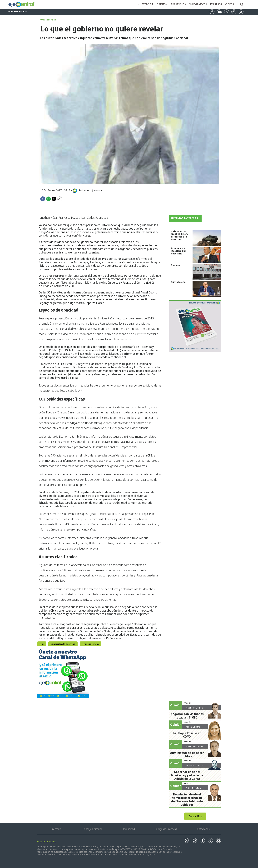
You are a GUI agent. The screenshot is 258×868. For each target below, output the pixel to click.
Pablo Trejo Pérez (194, 788)
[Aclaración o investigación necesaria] (207, 255)
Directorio (56, 829)
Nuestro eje (146, 4)
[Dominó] (207, 272)
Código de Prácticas (166, 829)
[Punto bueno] (207, 289)
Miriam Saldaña (193, 727)
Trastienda (178, 4)
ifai (42, 644)
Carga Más (195, 816)
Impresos (216, 4)
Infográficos (198, 4)
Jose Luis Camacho (195, 765)
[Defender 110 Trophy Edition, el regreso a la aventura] (207, 238)
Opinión (162, 4)
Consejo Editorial (92, 829)
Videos (229, 4)
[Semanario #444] (195, 326)
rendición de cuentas (63, 644)
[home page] (21, 4)
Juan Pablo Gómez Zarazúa (194, 748)
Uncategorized (48, 20)
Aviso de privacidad (47, 841)
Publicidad (129, 829)
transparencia (91, 644)
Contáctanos (203, 829)
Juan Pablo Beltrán (194, 708)
